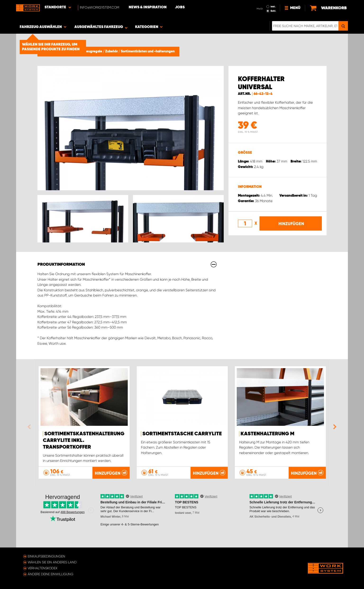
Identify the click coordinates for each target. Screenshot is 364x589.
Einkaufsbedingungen (46, 556)
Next (334, 427)
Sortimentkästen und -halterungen (148, 51)
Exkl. (273, 11)
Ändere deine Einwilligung (50, 574)
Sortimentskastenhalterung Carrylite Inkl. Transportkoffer (84, 441)
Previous (30, 427)
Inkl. (273, 7)
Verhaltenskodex (43, 568)
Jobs (180, 7)
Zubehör (112, 51)
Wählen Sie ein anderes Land (52, 562)
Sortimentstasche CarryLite (182, 434)
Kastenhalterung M (267, 434)
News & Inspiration (148, 7)
